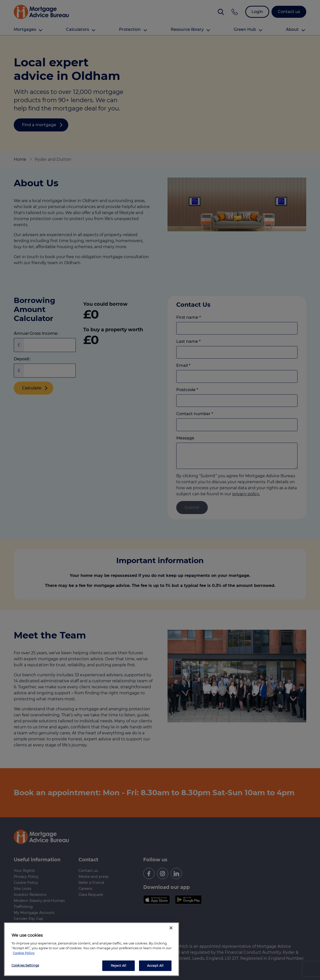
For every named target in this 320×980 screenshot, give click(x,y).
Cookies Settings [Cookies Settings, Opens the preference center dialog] (25, 965)
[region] (91, 949)
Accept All (155, 965)
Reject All (118, 965)
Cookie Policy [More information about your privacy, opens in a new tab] (24, 953)
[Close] (171, 928)
